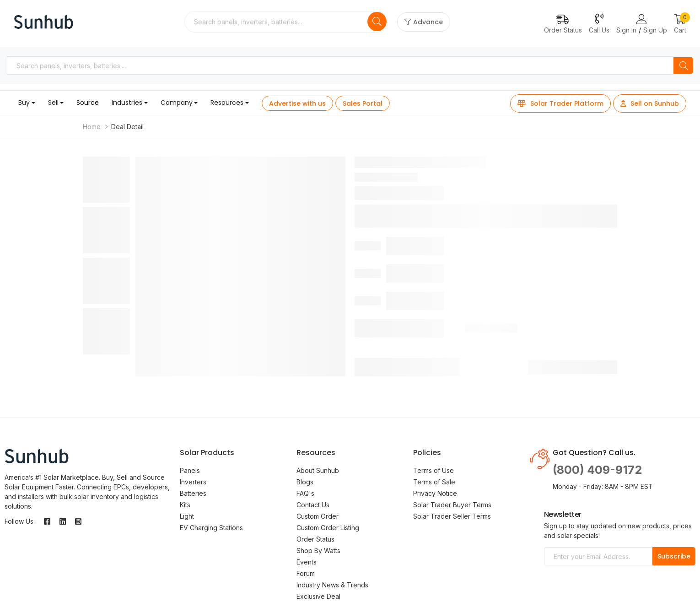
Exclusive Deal (318, 596)
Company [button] (177, 103)
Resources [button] (227, 103)
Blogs (305, 482)
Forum (306, 573)
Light (187, 516)
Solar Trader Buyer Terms (452, 505)
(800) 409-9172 (597, 470)
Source (88, 103)
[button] (680, 24)
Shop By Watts (318, 551)
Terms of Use (433, 470)
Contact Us (313, 505)
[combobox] (277, 22)
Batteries (193, 493)
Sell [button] (53, 103)
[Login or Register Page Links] (641, 20)
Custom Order (318, 516)
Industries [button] (127, 103)
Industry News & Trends (332, 585)
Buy (24, 103)
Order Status (315, 539)
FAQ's (305, 493)
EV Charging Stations (211, 528)
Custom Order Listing (328, 528)
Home (92, 127)
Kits (185, 505)
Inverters (193, 482)
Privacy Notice (435, 493)
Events (307, 562)
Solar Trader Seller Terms (452, 516)
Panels (190, 470)
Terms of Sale (434, 482)
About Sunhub (318, 470)
